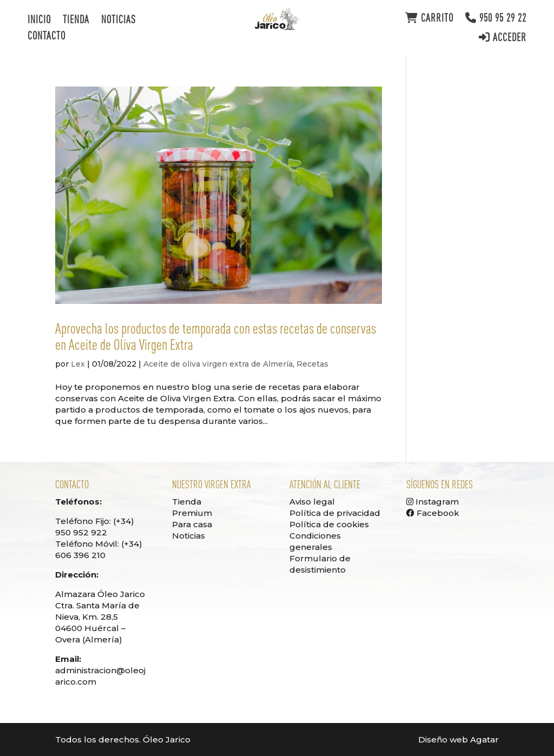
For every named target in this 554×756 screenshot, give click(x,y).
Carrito (429, 18)
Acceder (503, 38)
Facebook (433, 513)
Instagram (433, 502)
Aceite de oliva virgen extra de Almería (218, 364)
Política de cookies (329, 524)
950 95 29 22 (496, 18)
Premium (192, 513)
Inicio (39, 21)
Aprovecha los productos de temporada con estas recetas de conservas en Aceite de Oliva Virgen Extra (216, 337)
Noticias (118, 21)
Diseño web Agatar (459, 740)
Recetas (312, 364)
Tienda (76, 21)
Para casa (192, 524)
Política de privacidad (335, 513)
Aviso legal (312, 502)
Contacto (47, 37)
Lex (78, 364)
